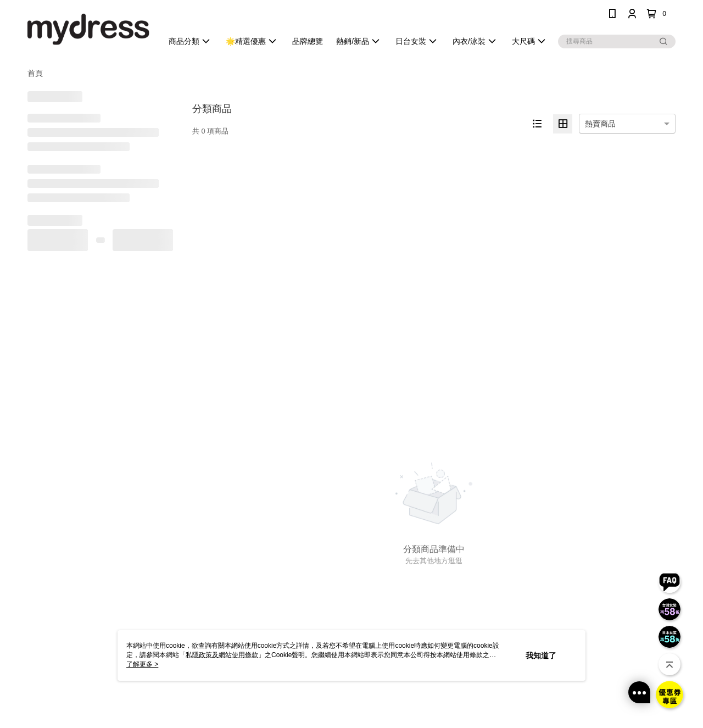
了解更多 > (142, 664)
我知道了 (541, 655)
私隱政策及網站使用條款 (222, 655)
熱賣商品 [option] (600, 124)
